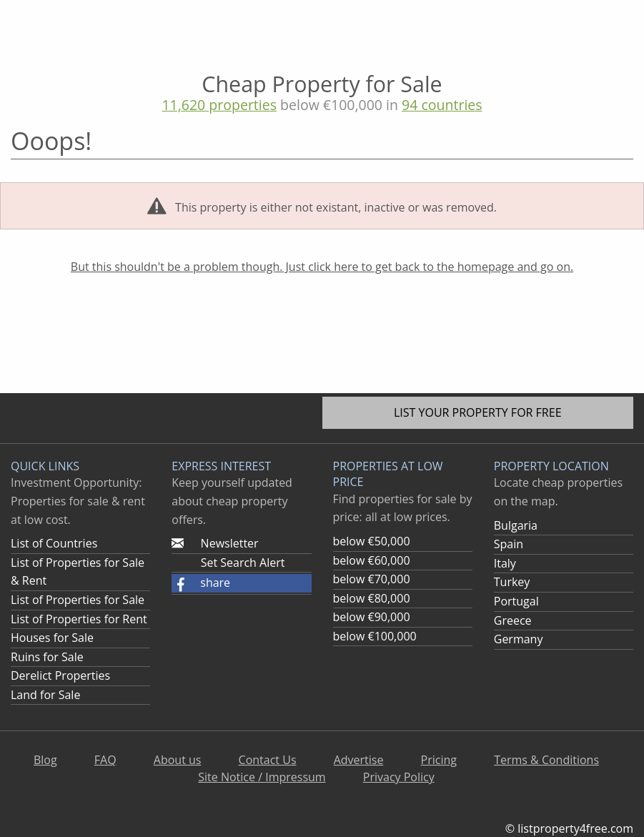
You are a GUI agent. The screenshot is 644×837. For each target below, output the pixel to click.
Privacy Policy (399, 777)
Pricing (439, 760)
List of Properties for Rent (79, 619)
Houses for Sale (52, 638)
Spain (509, 544)
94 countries (442, 105)
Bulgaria (516, 525)
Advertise (359, 760)
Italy (505, 563)
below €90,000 (372, 617)
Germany (519, 639)
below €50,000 (372, 541)
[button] (241, 583)
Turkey (512, 582)
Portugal (516, 601)
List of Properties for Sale (78, 600)
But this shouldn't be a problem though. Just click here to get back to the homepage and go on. (322, 267)
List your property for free (478, 412)
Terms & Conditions (546, 760)
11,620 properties (219, 105)
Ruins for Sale (47, 657)
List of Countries (54, 543)
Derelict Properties (60, 675)
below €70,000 (372, 579)
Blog (45, 760)
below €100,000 (375, 636)
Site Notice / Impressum (262, 777)
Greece (513, 620)
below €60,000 (372, 560)
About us (178, 760)
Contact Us (268, 760)
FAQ (105, 760)
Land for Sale (45, 695)
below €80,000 (372, 598)
